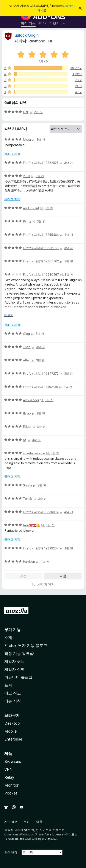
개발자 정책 (15, 669)
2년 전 (38, 112)
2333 (27, 176)
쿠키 (27, 822)
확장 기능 (28, 23)
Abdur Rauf (31, 208)
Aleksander (31, 400)
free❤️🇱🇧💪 (32, 525)
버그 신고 (13, 693)
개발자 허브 (15, 661)
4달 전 (69, 512)
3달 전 (41, 140)
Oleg (27, 334)
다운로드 (69, 6)
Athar (27, 360)
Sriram (27, 485)
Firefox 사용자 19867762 (41, 261)
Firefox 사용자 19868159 (41, 248)
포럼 (8, 685)
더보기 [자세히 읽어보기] (9, 315)
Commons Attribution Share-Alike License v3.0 (37, 834)
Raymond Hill (40, 41)
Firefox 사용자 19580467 (41, 275)
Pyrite (27, 221)
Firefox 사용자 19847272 (41, 373)
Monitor (11, 785)
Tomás (28, 499)
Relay (9, 777)
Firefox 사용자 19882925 (41, 163)
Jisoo (27, 347)
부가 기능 (13, 630)
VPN (8, 769)
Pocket (11, 793)
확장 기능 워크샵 (19, 653)
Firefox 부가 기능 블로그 (26, 646)
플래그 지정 (12, 154)
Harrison (29, 562)
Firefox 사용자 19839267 (41, 548)
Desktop (12, 723)
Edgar (27, 427)
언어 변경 (11, 852)
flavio (27, 413)
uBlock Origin (27, 35)
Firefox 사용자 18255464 (41, 235)
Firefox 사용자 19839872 (41, 512)
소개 (8, 638)
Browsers (13, 761)
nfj (25, 440)
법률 (39, 822)
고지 (17, 830)
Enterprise (13, 739)
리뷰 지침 (13, 701)
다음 (63, 576)
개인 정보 (11, 822)
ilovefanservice (34, 453)
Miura (27, 140)
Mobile (10, 731)
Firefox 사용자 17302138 (41, 387)
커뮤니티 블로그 (18, 677)
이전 (23, 576)
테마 (42, 23)
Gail (26, 112)
